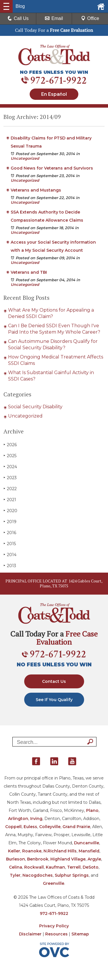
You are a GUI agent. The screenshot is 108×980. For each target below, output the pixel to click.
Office (90, 18)
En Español (54, 94)
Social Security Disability (35, 407)
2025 (10, 456)
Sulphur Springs (72, 875)
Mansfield (89, 851)
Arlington (18, 819)
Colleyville (50, 827)
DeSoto (91, 867)
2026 (10, 445)
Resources (56, 934)
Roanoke (32, 851)
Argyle (94, 859)
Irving (36, 819)
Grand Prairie (76, 827)
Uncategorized (25, 158)
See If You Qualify (54, 700)
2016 (10, 533)
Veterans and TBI (29, 272)
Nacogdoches (38, 875)
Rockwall (34, 867)
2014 (10, 555)
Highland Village (68, 859)
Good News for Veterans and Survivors (52, 168)
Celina (16, 867)
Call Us (18, 18)
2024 (10, 467)
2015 (10, 544)
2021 (10, 500)
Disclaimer (30, 934)
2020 (10, 511)
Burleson (16, 859)
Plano (92, 810)
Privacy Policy (54, 926)
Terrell (74, 867)
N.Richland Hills (60, 851)
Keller (14, 851)
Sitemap (80, 934)
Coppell (13, 827)
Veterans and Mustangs (36, 190)
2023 (10, 478)
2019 (10, 522)
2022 (10, 489)
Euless (30, 827)
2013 (10, 566)
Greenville (54, 883)
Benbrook (38, 859)
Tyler (15, 875)
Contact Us (54, 681)
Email (54, 18)
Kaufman (55, 867)
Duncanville (87, 843)
